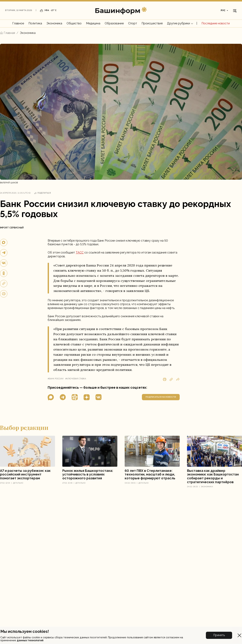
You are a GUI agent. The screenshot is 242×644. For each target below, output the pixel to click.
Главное (18, 23)
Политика (35, 23)
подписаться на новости (161, 397)
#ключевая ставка (76, 379)
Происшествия (152, 23)
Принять (219, 635)
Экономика (54, 23)
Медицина (93, 23)
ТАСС (80, 252)
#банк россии (56, 379)
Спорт (133, 23)
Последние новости (216, 23)
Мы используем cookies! (25, 631)
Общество (74, 23)
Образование (114, 23)
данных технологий (30, 640)
